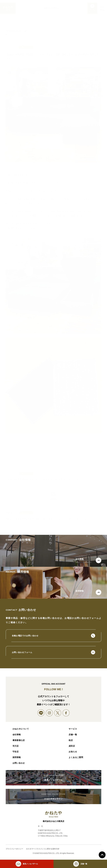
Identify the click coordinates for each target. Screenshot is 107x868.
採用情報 (17, 757)
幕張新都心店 (19, 740)
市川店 (16, 746)
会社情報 (17, 735)
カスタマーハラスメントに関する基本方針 (43, 849)
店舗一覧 (73, 735)
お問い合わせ (19, 763)
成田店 (72, 746)
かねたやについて (21, 729)
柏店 (71, 740)
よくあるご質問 (76, 757)
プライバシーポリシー (14, 849)
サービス (73, 729)
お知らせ (73, 752)
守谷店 (16, 752)
